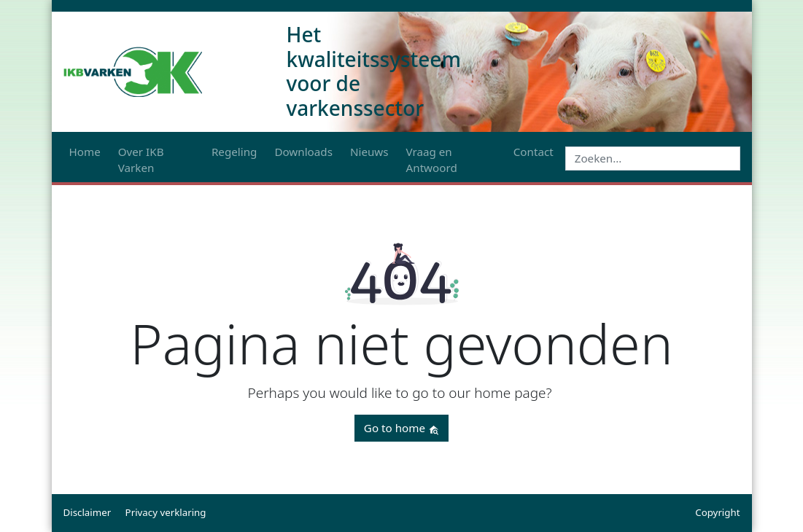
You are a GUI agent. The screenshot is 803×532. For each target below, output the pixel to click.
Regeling (234, 152)
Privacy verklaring (166, 512)
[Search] (653, 159)
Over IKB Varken (141, 160)
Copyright (717, 512)
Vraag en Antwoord (432, 160)
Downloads (303, 152)
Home (85, 152)
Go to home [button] (401, 428)
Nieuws (369, 152)
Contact (534, 152)
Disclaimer (88, 512)
